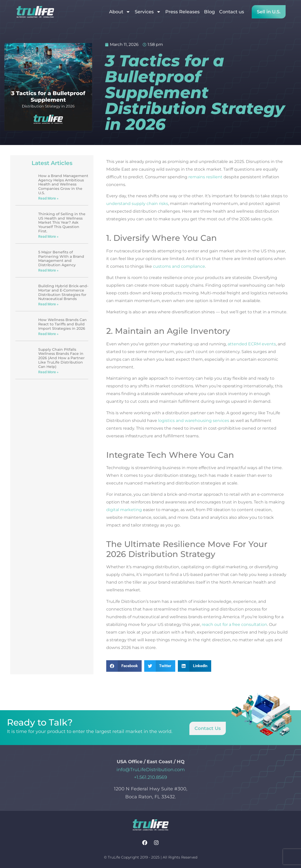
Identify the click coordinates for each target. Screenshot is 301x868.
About (120, 12)
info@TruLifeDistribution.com (151, 770)
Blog (209, 12)
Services (148, 12)
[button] (124, 666)
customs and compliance (179, 266)
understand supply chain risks (137, 204)
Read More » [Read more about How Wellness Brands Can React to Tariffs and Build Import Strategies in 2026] (48, 334)
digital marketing (124, 510)
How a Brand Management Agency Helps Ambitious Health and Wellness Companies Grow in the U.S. (63, 184)
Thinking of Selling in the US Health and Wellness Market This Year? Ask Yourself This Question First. (62, 223)
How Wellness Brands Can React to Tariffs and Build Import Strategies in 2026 (62, 324)
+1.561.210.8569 (150, 777)
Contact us (232, 12)
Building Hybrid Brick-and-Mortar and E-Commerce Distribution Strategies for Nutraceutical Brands (63, 292)
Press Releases (182, 12)
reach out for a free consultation (234, 624)
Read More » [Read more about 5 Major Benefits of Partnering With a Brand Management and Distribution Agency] (48, 270)
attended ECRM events (252, 344)
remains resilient (205, 177)
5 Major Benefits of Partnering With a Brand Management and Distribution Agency (61, 259)
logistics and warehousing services (194, 421)
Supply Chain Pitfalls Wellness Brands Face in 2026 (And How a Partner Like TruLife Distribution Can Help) (61, 358)
